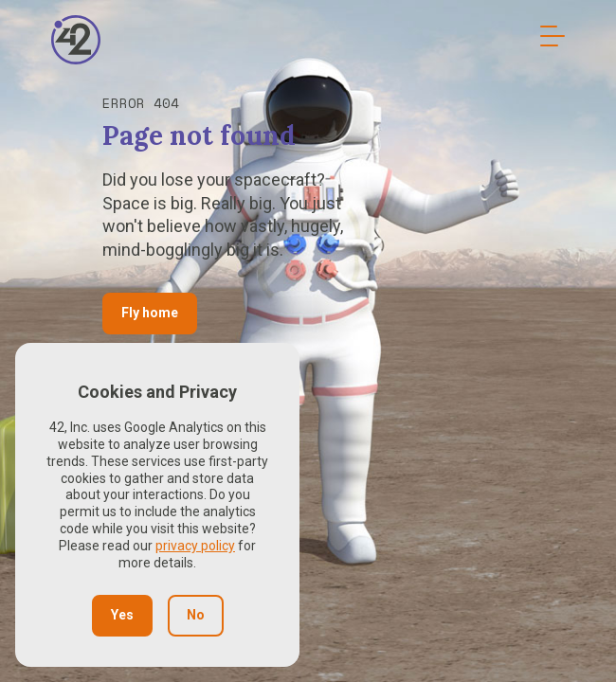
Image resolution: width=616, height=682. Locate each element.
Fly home (150, 313)
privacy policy (195, 546)
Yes (122, 615)
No (196, 615)
